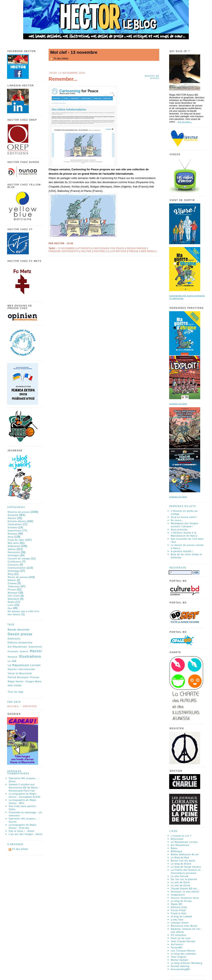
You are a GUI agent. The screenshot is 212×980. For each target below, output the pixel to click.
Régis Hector (16, 681)
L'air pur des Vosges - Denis (26, 834)
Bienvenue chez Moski (184, 926)
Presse (134, 251)
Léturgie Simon (180, 923)
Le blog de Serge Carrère (186, 867)
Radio (11, 602)
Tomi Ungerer (179, 957)
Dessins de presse (152, 77)
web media (148, 251)
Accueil (13, 706)
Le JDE (12, 661)
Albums (12, 518)
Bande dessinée (19, 630)
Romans (12, 534)
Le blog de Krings (181, 901)
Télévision (14, 586)
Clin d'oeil (14, 596)
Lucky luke (177, 920)
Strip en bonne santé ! (184, 517)
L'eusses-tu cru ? (181, 836)
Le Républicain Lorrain (24, 665)
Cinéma (12, 583)
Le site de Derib (180, 882)
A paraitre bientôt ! (182, 551)
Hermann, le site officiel (185, 892)
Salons (12, 549)
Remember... (63, 79)
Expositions (14, 531)
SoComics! (177, 944)
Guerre (24, 651)
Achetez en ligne (178, 404)
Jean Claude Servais (183, 941)
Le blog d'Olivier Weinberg (187, 963)
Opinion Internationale (21, 669)
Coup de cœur (16, 540)
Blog (10, 574)
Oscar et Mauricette (20, 673)
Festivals (13, 652)
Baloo (174, 848)
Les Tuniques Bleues (183, 951)
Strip (10, 537)
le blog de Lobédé (181, 916)
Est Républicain (17, 647)
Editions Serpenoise (20, 643)
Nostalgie (13, 555)
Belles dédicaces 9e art (185, 854)
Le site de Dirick (181, 885)
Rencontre (14, 552)
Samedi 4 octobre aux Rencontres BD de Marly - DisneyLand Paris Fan (24, 788)
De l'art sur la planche (184, 879)
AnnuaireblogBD (180, 969)
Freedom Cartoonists (64, 251)
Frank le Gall (178, 913)
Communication (17, 568)
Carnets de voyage (19, 558)
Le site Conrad (179, 876)
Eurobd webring (180, 966)
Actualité (13, 515)
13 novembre (66, 248)
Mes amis (13, 543)
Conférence (14, 562)
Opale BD (176, 904)
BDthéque (177, 851)
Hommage (14, 571)
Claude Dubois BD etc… (185, 889)
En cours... (177, 520)
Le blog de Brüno (181, 864)
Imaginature (178, 895)
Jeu (10, 608)
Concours (13, 565)
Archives (30, 706)
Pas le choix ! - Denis (22, 831)
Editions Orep (179, 907)
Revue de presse (18, 577)
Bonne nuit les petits (183, 861)
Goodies (13, 527)
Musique (13, 593)
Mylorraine (177, 839)
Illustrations (117, 251)
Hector (86, 251)
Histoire (99, 251)
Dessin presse (137, 248)
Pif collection (179, 935)
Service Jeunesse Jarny (185, 898)
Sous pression (179, 530)
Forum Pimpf (178, 910)
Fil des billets (61, 59)
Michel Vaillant (179, 960)
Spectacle (13, 599)
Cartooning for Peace (109, 248)
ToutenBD (176, 948)
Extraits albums (17, 521)
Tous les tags (16, 692)
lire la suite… (185, 122)
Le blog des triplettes (183, 954)
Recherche (178, 568)
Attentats (84, 248)
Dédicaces (14, 546)
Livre (11, 605)
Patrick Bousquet (18, 677)
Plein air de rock (181, 938)
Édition (12, 580)
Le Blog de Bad (180, 857)
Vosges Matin (34, 681)
